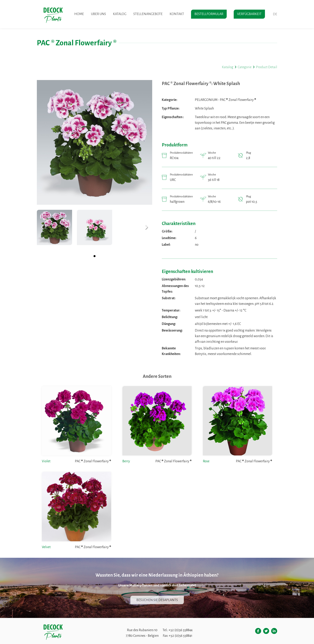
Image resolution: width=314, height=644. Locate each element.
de (275, 14)
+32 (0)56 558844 (181, 630)
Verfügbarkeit (249, 14)
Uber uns (98, 14)
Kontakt (177, 14)
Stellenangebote (148, 14)
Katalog (120, 14)
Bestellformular (209, 14)
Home (79, 14)
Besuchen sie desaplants (157, 600)
